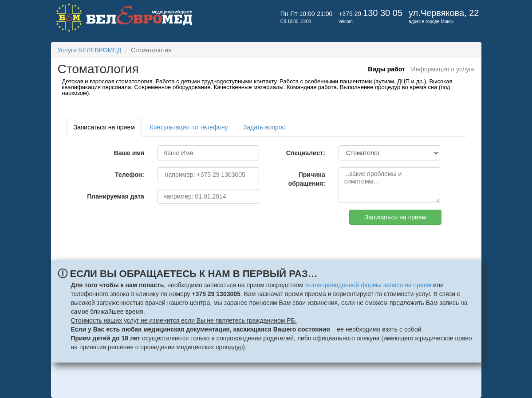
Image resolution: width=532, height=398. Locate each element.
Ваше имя (129, 153)
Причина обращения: (307, 179)
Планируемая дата (116, 196)
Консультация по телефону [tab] (189, 127)
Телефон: (130, 175)
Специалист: (306, 153)
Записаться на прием (395, 217)
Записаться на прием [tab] (104, 127)
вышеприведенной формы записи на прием (368, 285)
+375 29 (370, 14)
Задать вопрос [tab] (264, 127)
